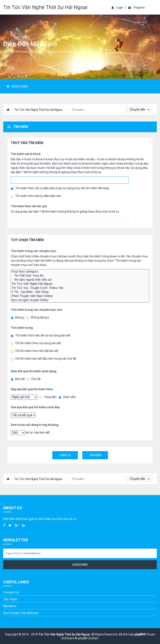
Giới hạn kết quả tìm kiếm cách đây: (36, 407)
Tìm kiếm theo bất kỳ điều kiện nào (36, 196)
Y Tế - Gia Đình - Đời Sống (80, 292)
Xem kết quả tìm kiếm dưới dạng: (34, 371)
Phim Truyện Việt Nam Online (80, 296)
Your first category (80, 272)
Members (10, 606)
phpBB (139, 634)
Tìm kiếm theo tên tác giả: (29, 206)
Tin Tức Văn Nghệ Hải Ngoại (80, 284)
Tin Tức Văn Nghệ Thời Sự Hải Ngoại (45, 7)
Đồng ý (18, 317)
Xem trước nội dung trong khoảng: (35, 425)
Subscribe (80, 565)
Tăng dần (48, 397)
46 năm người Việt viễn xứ (80, 280)
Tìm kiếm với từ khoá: (26, 154)
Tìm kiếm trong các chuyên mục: (34, 251)
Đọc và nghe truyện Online (80, 300)
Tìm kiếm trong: (22, 328)
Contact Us (11, 592)
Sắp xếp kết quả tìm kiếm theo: (32, 389)
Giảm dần (67, 397)
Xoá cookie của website (21, 613)
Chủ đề (34, 379)
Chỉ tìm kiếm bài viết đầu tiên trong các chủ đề (43, 359)
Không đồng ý (38, 317)
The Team (10, 599)
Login (117, 8)
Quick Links (17, 86)
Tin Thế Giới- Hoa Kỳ (80, 276)
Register (137, 8)
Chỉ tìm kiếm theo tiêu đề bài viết (34, 351)
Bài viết (18, 379)
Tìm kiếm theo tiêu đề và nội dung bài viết (40, 336)
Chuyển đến (139, 110)
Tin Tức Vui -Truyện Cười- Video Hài (80, 288)
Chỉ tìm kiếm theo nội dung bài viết (36, 343)
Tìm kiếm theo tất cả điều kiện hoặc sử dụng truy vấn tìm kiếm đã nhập (60, 188)
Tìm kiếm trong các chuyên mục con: (37, 310)
